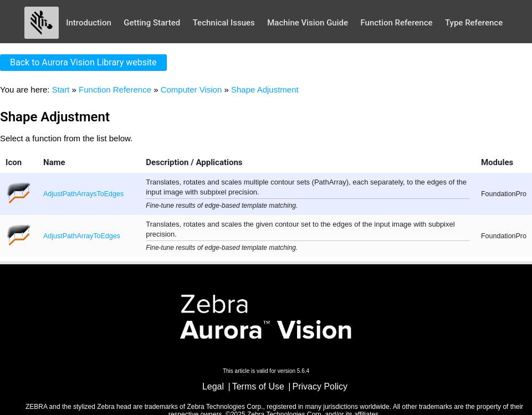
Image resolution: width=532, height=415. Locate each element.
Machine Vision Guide (308, 23)
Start (61, 89)
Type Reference (474, 23)
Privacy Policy (320, 386)
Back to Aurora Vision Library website (83, 62)
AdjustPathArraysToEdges (83, 194)
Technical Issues (224, 23)
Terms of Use (258, 386)
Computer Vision (191, 89)
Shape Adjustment (265, 89)
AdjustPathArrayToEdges (82, 236)
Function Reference (396, 23)
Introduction (89, 23)
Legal (213, 386)
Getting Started (152, 23)
